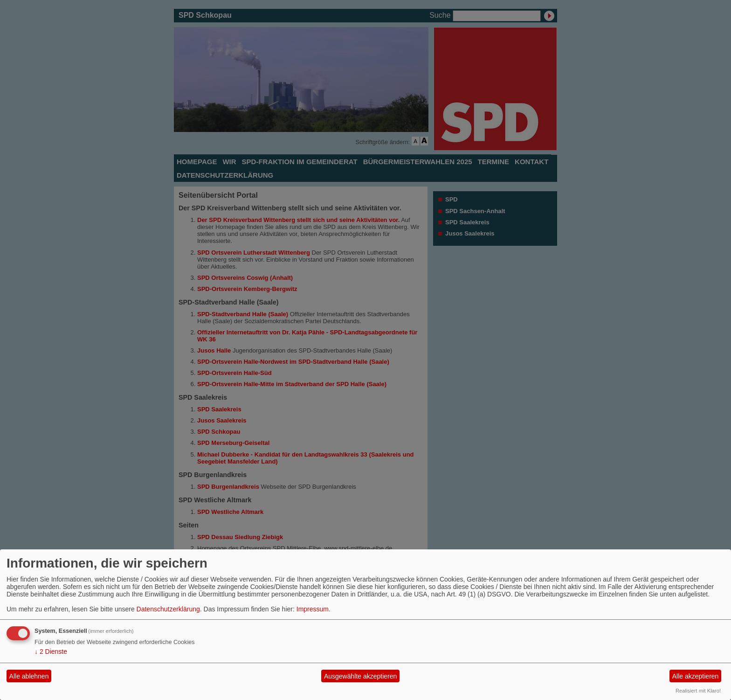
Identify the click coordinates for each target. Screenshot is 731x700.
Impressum (313, 609)
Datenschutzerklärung (168, 609)
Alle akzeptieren (696, 676)
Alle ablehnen (29, 676)
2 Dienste (51, 651)
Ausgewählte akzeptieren (360, 676)
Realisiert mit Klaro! (698, 691)
